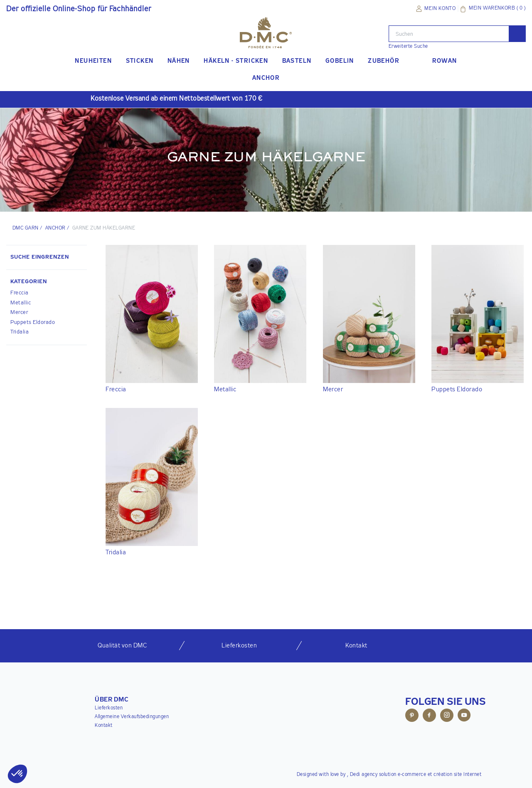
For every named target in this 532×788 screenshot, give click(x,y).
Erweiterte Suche (408, 47)
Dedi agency (364, 775)
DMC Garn (26, 228)
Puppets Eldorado (33, 322)
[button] (47, 283)
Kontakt (104, 726)
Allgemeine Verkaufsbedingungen (132, 717)
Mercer (19, 312)
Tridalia (20, 332)
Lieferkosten (109, 708)
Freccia (20, 293)
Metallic (21, 303)
